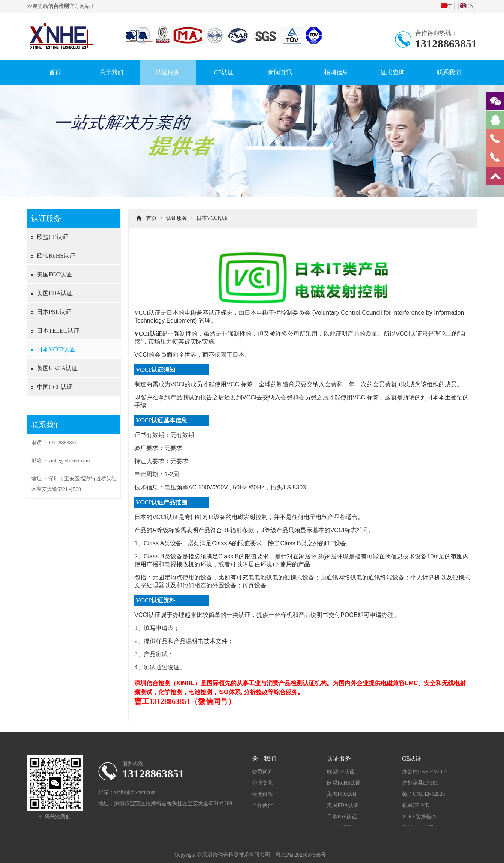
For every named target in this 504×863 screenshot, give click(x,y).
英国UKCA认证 (57, 368)
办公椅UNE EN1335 (425, 772)
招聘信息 (336, 72)
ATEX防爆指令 (419, 817)
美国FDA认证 (55, 293)
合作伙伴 (262, 805)
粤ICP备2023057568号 (301, 855)
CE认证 (224, 72)
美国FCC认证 (54, 274)
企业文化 (262, 783)
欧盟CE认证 (52, 237)
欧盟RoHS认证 (56, 256)
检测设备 (262, 794)
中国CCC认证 (55, 387)
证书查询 (393, 72)
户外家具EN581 (420, 783)
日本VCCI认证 (56, 349)
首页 (55, 72)
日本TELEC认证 (58, 331)
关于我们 (111, 72)
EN (467, 6)
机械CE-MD (416, 805)
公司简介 (262, 772)
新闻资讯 (280, 72)
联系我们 (449, 72)
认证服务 (168, 72)
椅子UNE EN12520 (423, 794)
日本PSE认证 (54, 312)
